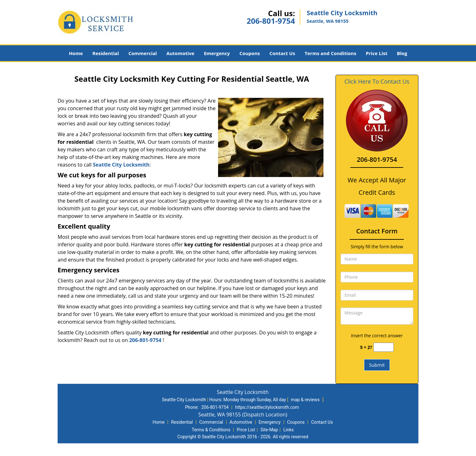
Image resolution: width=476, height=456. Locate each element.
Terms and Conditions (330, 53)
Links (288, 430)
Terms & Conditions (211, 430)
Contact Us (282, 53)
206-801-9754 (271, 21)
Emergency (217, 53)
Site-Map (269, 430)
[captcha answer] (384, 347)
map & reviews (306, 400)
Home (76, 53)
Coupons (250, 53)
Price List (377, 53)
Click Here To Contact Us (377, 82)
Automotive (181, 53)
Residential (106, 53)
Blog (402, 53)
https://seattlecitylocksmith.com (267, 407)
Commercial (143, 53)
